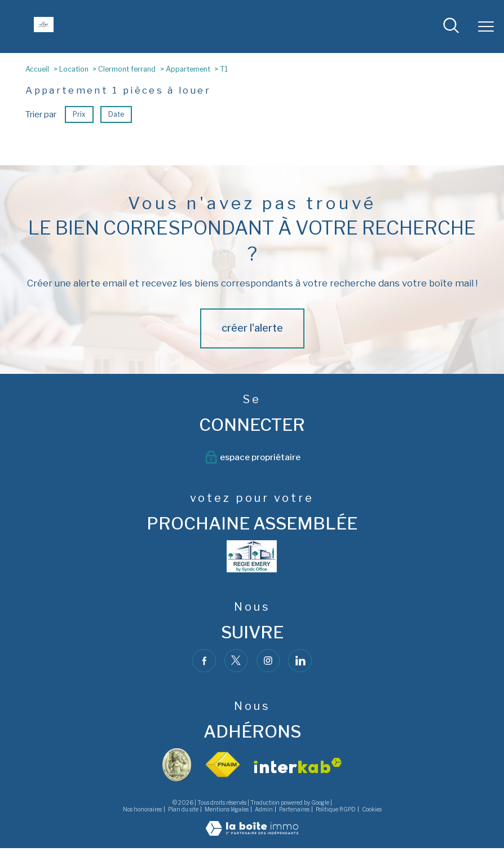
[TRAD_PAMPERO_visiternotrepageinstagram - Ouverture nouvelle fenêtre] (268, 661)
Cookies (372, 809)
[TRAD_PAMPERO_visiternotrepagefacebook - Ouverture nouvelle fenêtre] (204, 661)
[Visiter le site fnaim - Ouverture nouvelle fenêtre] (222, 765)
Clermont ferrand (127, 69)
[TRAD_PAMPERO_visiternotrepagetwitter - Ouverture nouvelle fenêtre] (236, 661)
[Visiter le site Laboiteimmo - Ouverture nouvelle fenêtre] (252, 833)
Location (74, 69)
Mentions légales (227, 809)
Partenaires (294, 809)
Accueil (37, 69)
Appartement (188, 69)
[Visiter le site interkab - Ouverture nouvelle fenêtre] (298, 765)
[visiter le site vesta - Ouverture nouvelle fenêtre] (177, 765)
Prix (79, 114)
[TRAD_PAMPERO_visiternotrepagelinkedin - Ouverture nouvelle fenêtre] (300, 661)
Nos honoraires (142, 809)
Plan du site (183, 809)
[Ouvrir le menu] (486, 27)
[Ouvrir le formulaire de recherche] (451, 26)
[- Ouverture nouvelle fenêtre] (252, 556)
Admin (264, 809)
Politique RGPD (336, 809)
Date (116, 114)
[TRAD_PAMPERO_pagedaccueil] (44, 29)
